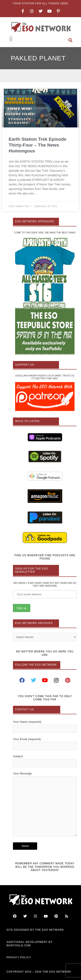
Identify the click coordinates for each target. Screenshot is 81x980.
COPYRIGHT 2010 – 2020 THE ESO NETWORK (39, 972)
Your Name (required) (45, 726)
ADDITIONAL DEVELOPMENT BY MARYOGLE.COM (29, 944)
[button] (11, 39)
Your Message (45, 805)
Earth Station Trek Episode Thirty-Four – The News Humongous (37, 145)
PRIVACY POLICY (19, 957)
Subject (45, 761)
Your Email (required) (45, 744)
